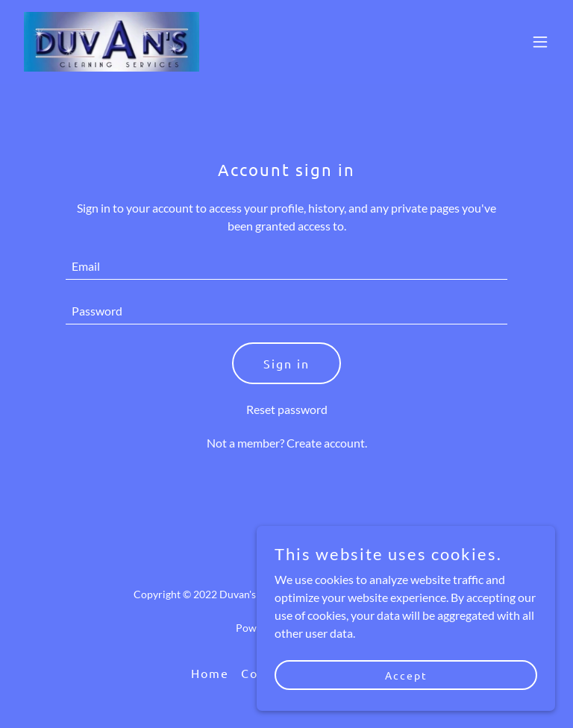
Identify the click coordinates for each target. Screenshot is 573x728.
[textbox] (286, 266)
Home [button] (210, 673)
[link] (112, 42)
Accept (406, 674)
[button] (540, 42)
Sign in (286, 363)
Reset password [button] (287, 409)
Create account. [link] (327, 443)
